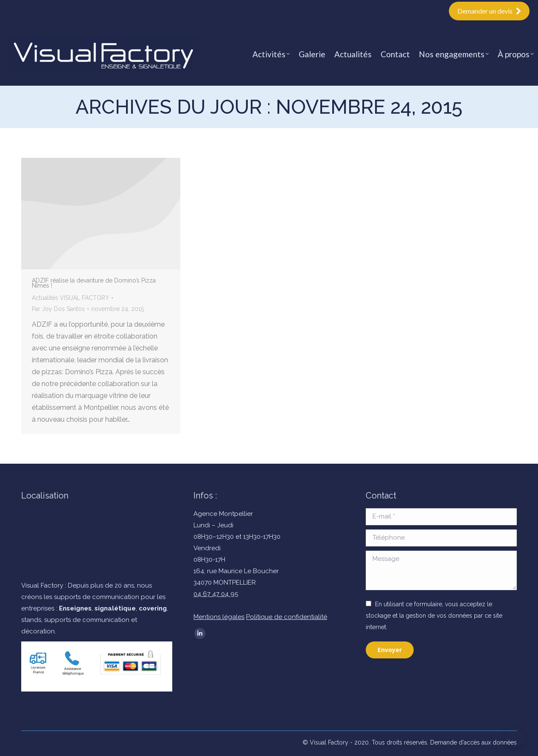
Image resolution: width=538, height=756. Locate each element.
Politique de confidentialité (287, 617)
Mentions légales (219, 617)
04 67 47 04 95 (216, 594)
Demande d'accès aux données (474, 742)
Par (58, 309)
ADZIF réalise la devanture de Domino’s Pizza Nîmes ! (94, 283)
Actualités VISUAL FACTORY (70, 298)
